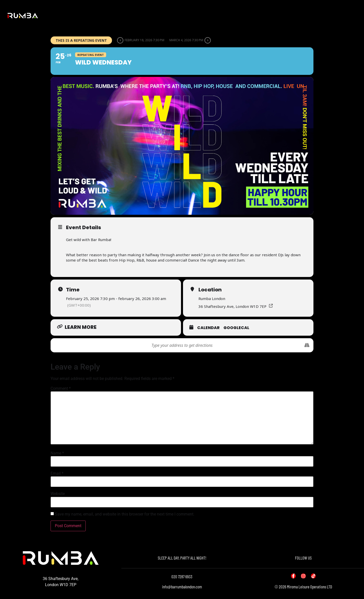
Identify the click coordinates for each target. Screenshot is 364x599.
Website (58, 494)
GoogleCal (236, 328)
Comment (61, 389)
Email (57, 474)
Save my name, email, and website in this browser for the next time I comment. (125, 514)
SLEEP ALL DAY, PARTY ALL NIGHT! (182, 558)
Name (57, 453)
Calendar (208, 328)
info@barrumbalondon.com (182, 587)
